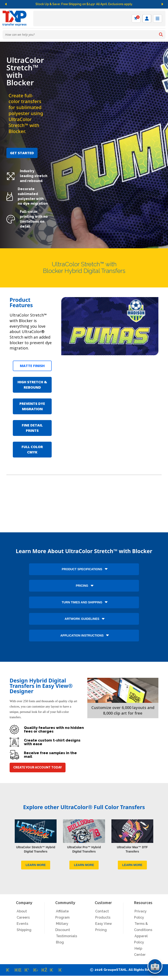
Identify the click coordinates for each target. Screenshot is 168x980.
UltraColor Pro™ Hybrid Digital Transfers (84, 849)
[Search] (161, 35)
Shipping (24, 930)
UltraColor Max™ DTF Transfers (132, 849)
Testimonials (66, 936)
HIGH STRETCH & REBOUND (32, 385)
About (22, 911)
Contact (102, 911)
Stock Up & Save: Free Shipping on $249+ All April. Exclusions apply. (84, 4)
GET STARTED (22, 153)
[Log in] (147, 19)
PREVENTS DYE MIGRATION (32, 406)
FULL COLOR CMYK (32, 449)
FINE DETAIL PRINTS (32, 428)
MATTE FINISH (32, 366)
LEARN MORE (36, 865)
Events (22, 924)
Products (103, 917)
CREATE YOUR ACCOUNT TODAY (38, 767)
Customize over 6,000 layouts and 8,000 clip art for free (123, 710)
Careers (23, 917)
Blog (60, 942)
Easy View (104, 924)
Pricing (101, 930)
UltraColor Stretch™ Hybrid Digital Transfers (36, 849)
